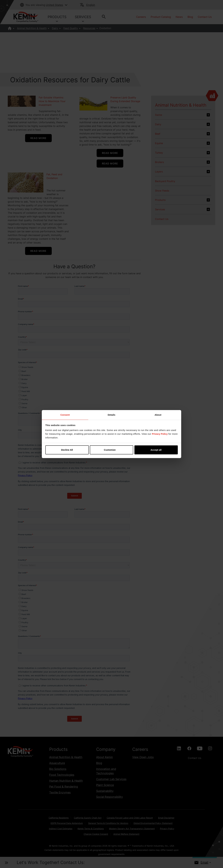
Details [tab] (111, 415)
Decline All (67, 450)
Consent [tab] (65, 415)
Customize (112, 450)
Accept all (156, 450)
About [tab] (158, 415)
